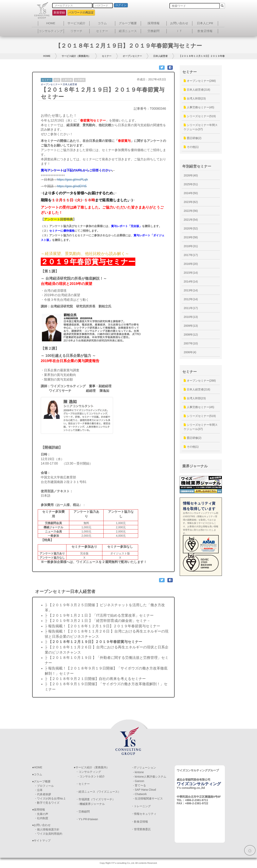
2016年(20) (191, 264)
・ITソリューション (144, 768)
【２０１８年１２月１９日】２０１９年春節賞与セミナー (210, 56)
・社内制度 (41, 818)
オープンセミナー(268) (200, 81)
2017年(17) (191, 255)
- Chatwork (140, 794)
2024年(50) (191, 193)
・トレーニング (141, 806)
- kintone (139, 772)
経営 (57, 80)
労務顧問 (154, 31)
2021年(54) (191, 220)
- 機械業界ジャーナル (91, 804)
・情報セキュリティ (144, 814)
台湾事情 (80, 80)
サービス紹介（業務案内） (76, 56)
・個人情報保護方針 (47, 829)
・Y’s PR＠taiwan (87, 819)
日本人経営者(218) (197, 90)
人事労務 (67, 80)
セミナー (102, 31)
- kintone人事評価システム (150, 777)
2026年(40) (191, 175)
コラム (102, 23)
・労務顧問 (83, 812)
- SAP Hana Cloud (145, 790)
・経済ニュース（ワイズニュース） (98, 792)
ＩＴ (179, 31)
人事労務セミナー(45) (199, 107)
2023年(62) (191, 202)
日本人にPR (205, 23)
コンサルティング (51, 31)
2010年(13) (191, 317)
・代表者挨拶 (43, 794)
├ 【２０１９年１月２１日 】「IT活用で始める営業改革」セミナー (99, 615)
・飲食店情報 (140, 822)
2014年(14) (191, 281)
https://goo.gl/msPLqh (72, 180)
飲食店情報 (205, 31)
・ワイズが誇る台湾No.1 (50, 798)
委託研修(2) (193, 138)
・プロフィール (44, 786)
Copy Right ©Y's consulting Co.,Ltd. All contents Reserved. (128, 863)
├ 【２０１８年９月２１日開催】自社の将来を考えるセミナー (95, 679)
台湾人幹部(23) (195, 98)
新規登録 (59, 12)
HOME (51, 23)
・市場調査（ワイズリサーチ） (95, 799)
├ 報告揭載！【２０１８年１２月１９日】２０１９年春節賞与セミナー (102, 626)
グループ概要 (128, 23)
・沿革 (38, 790)
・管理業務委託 (141, 829)
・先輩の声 (41, 814)
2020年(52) (191, 228)
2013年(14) (191, 290)
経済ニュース (128, 31)
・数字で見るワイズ (47, 803)
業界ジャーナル (195, 466)
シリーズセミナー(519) (200, 116)
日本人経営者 (160, 56)
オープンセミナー (132, 56)
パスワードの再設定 (81, 12)
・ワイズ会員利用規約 (48, 834)
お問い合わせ (179, 23)
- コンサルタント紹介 (91, 776)
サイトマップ (42, 840)
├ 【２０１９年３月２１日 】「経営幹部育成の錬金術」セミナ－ (98, 621)
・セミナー (83, 784)
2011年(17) (191, 308)
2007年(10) (191, 343)
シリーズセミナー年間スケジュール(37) (201, 127)
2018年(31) (191, 246)
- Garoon (139, 781)
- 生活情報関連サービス (148, 798)
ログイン (121, 5)
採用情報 (154, 23)
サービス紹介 (76, 23)
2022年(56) (191, 211)
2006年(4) (190, 352)
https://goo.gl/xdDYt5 (72, 186)
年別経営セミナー (197, 166)
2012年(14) (191, 299)
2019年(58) (191, 237)
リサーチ (76, 31)
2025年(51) (191, 184)
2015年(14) (191, 273)
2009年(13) (191, 326)
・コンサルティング (88, 772)
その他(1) (191, 147)
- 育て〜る (140, 785)
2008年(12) (191, 335)
